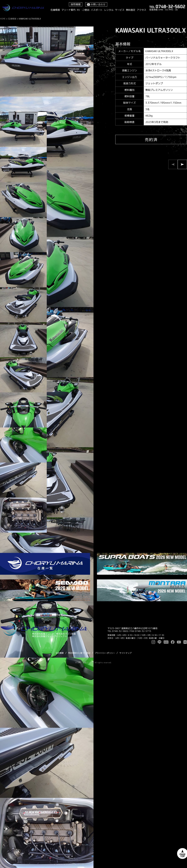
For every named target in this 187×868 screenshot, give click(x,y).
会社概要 (60, 653)
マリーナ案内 (68, 10)
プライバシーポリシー (105, 653)
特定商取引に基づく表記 (79, 653)
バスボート (97, 10)
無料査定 (131, 10)
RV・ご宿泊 (83, 10)
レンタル (109, 10)
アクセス (141, 10)
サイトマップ (125, 653)
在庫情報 (55, 10)
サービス (120, 10)
